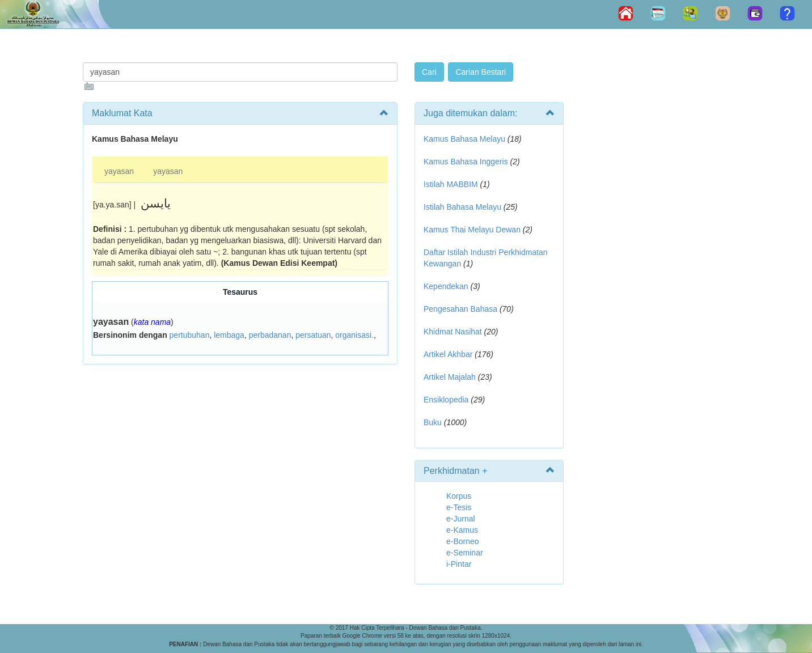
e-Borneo (463, 541)
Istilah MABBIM (451, 184)
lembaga (229, 335)
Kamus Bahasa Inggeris (466, 162)
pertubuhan (190, 335)
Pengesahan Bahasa (460, 309)
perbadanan (270, 335)
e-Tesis (459, 507)
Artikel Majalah (450, 377)
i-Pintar (459, 564)
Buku (433, 422)
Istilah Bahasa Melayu (462, 207)
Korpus (459, 496)
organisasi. (354, 335)
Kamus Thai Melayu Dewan (472, 230)
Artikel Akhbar (448, 354)
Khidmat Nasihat (453, 332)
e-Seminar (465, 553)
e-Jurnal (461, 519)
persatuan (313, 335)
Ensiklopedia (446, 400)
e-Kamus (462, 530)
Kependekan (446, 286)
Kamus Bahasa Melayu (466, 139)
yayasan (119, 171)
